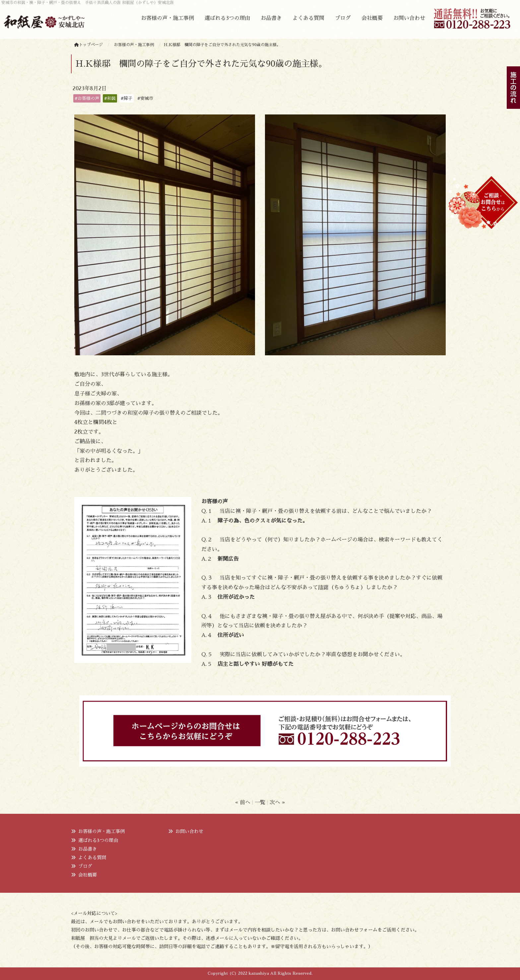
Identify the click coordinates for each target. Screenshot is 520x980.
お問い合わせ (409, 18)
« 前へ (243, 803)
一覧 (260, 803)
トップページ (89, 45)
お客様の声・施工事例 (167, 18)
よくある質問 (308, 18)
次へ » (277, 803)
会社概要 (372, 18)
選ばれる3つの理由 (227, 18)
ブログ (343, 18)
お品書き (271, 18)
